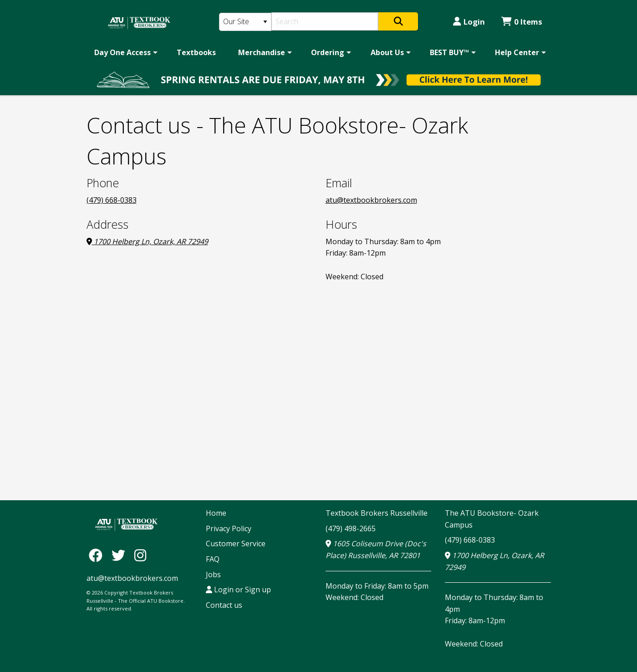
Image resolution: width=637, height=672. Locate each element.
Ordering (328, 52)
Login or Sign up (238, 590)
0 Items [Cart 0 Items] (522, 22)
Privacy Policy (229, 528)
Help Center (517, 52)
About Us (387, 52)
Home (216, 513)
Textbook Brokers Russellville (377, 513)
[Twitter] (121, 555)
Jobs (213, 575)
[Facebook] (98, 555)
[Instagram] (140, 555)
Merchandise (262, 52)
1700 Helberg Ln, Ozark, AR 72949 (147, 241)
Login (469, 22)
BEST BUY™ (449, 52)
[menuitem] (124, 52)
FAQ (213, 559)
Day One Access (122, 52)
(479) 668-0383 (112, 200)
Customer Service (236, 544)
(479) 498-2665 (351, 528)
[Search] (325, 21)
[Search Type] (245, 22)
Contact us (224, 605)
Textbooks (196, 52)
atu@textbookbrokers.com (371, 200)
